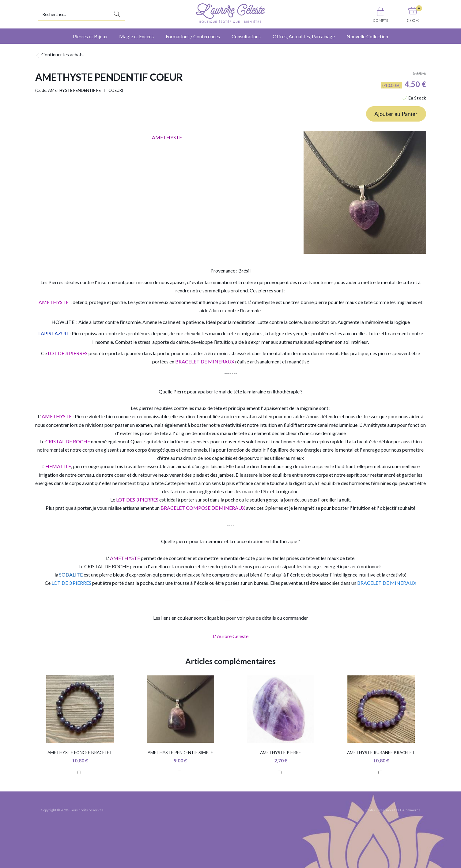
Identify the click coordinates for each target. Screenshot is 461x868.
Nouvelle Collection (367, 36)
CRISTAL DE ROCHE (107, 566)
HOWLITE (63, 322)
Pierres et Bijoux (90, 36)
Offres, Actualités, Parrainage (304, 36)
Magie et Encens (136, 36)
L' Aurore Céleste (231, 636)
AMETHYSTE (57, 416)
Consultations (246, 36)
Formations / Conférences (193, 36)
